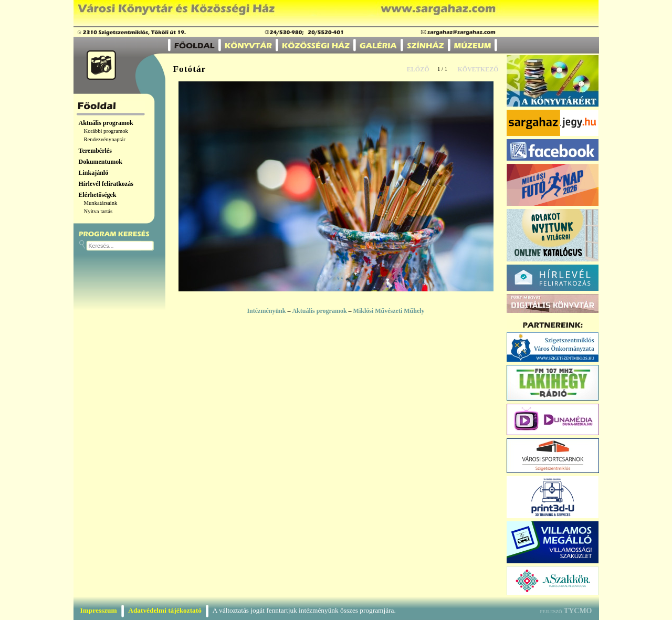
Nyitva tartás (98, 211)
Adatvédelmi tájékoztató (165, 610)
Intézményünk (266, 311)
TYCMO (578, 611)
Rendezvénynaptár (105, 139)
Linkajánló (94, 173)
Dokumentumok (101, 162)
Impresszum (99, 610)
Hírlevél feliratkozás (106, 184)
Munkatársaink (101, 203)
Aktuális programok (106, 123)
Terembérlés (95, 151)
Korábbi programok (106, 131)
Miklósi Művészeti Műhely (389, 311)
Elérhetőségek (98, 195)
